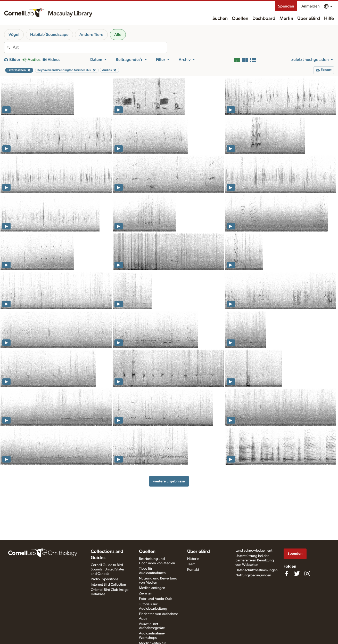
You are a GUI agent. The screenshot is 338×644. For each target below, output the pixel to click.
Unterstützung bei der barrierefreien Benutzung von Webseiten (255, 560)
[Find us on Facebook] (287, 574)
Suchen (220, 19)
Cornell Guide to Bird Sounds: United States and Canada (108, 569)
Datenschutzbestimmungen (257, 570)
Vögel (14, 35)
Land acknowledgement (254, 551)
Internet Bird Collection (108, 585)
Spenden (286, 6)
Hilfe (329, 19)
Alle (118, 35)
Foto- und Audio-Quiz (156, 599)
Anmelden (311, 6)
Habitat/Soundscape (49, 35)
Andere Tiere (91, 35)
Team (191, 564)
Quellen (240, 19)
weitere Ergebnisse (169, 481)
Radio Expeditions (105, 579)
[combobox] (90, 47)
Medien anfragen (152, 588)
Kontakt (193, 570)
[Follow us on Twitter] (297, 574)
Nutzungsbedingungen (253, 575)
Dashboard (264, 19)
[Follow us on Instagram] (307, 574)
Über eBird (309, 19)
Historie (193, 559)
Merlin (286, 19)
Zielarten (146, 593)
